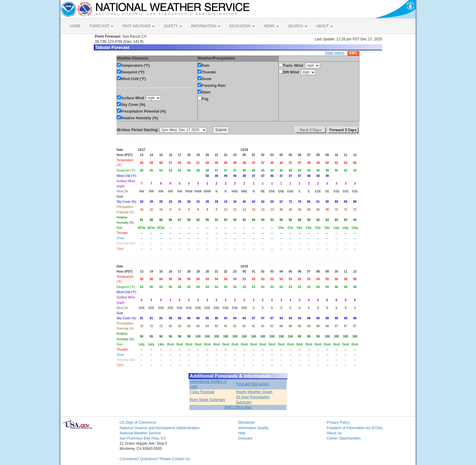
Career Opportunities (344, 438)
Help (242, 433)
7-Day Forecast (202, 392)
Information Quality (253, 428)
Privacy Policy (338, 423)
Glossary (245, 438)
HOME (75, 26)
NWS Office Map (238, 407)
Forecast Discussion (252, 384)
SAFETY (173, 26)
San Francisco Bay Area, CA (143, 438)
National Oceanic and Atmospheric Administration (160, 428)
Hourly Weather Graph (254, 392)
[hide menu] (335, 53)
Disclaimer (246, 423)
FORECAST (101, 26)
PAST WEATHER (138, 26)
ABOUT (325, 26)
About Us (334, 433)
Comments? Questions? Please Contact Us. (155, 459)
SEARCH (297, 26)
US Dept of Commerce (138, 423)
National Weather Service (140, 433)
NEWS (271, 26)
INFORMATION (206, 26)
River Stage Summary (207, 400)
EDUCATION (242, 26)
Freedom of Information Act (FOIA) (355, 428)
